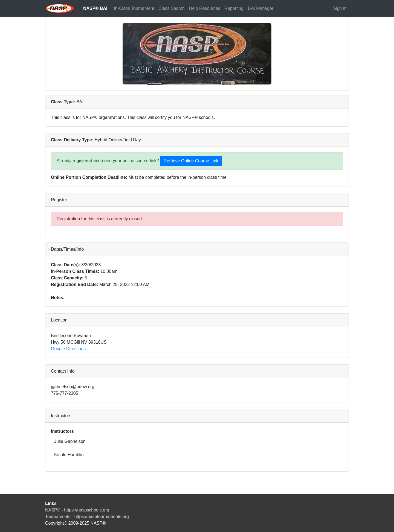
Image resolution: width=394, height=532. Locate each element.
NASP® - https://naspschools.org (77, 510)
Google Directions (68, 349)
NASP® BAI (95, 8)
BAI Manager (261, 8)
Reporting (234, 8)
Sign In (340, 8)
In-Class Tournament (134, 8)
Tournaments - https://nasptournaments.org (87, 517)
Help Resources (205, 8)
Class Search (172, 8)
